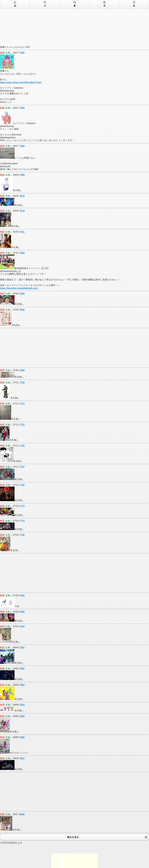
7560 (22, 146)
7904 (22, 705)
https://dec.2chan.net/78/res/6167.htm (21, 82)
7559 (22, 108)
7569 (22, 175)
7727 (22, 467)
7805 (22, 595)
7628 (22, 253)
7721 (22, 425)
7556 (22, 53)
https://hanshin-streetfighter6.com (19, 288)
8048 (22, 814)
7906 (22, 737)
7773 (22, 506)
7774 (22, 521)
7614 (22, 211)
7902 (22, 669)
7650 (22, 310)
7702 (22, 382)
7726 (22, 446)
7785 (22, 535)
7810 (22, 626)
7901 (22, 648)
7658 (22, 370)
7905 (22, 716)
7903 (22, 685)
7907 (22, 758)
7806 (22, 612)
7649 (22, 294)
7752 (22, 485)
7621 (22, 232)
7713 (22, 404)
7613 (22, 196)
